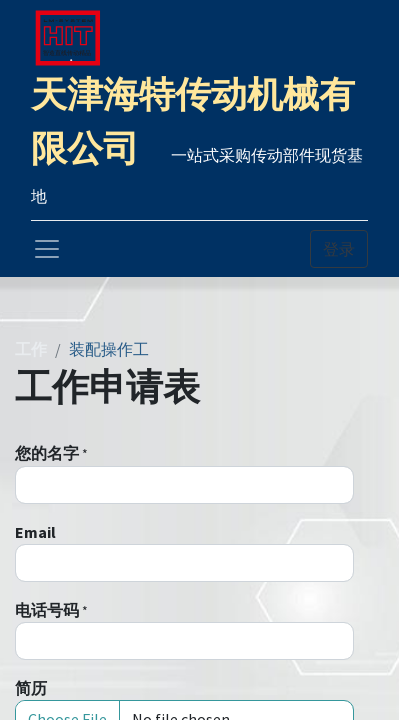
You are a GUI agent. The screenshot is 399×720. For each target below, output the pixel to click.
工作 (31, 349)
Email (35, 532)
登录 (339, 249)
